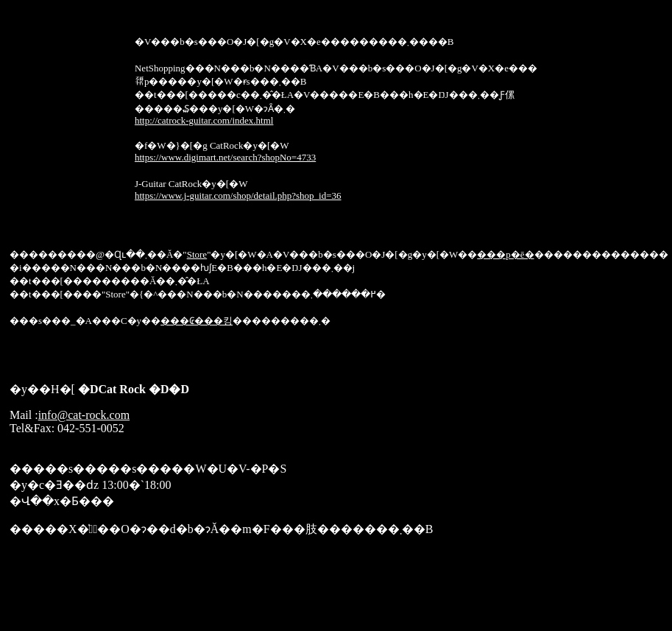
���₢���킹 (197, 321)
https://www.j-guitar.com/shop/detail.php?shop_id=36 (238, 195)
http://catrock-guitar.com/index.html (204, 120)
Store (197, 254)
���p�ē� (505, 254)
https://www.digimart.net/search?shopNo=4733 (225, 157)
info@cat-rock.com (84, 415)
